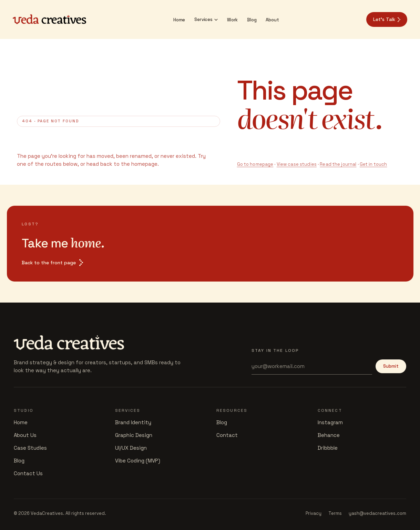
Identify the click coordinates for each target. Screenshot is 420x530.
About (272, 20)
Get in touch (373, 164)
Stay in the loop (275, 350)
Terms (335, 513)
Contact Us (28, 473)
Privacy (314, 513)
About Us (25, 435)
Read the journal (338, 164)
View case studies (297, 164)
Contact (227, 435)
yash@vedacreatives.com (377, 513)
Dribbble (328, 448)
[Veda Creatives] (49, 19)
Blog (252, 20)
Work (232, 20)
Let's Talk (387, 19)
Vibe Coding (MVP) (138, 461)
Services (206, 19)
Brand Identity (133, 422)
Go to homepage (255, 164)
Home (179, 20)
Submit (391, 366)
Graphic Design (134, 435)
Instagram (330, 422)
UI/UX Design (131, 448)
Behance (329, 435)
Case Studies (30, 448)
